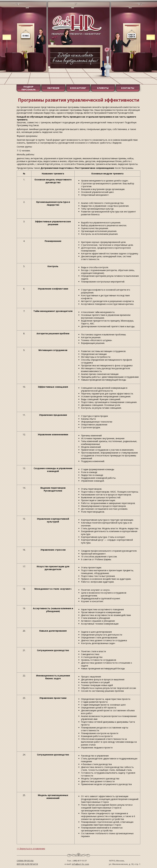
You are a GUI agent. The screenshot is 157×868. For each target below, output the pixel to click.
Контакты (128, 88)
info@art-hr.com (80, 864)
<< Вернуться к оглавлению (31, 849)
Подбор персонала (28, 88)
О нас (26, 36)
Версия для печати (27, 864)
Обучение (53, 88)
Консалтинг (78, 88)
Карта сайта (132, 36)
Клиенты (103, 88)
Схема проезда (25, 861)
